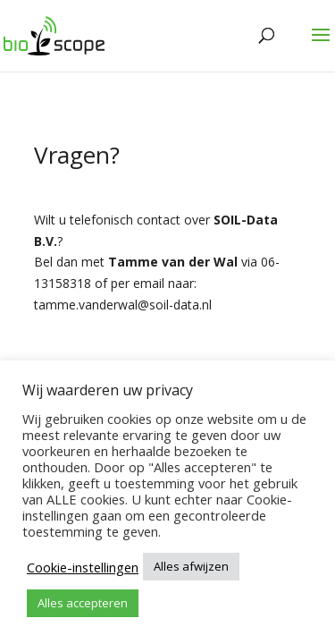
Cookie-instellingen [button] (83, 567)
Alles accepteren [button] (83, 603)
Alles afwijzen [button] (191, 566)
